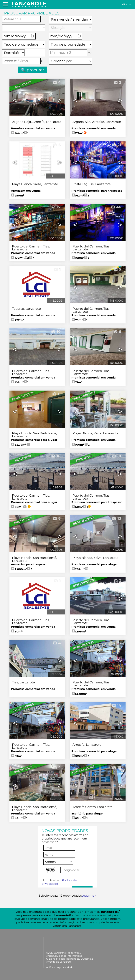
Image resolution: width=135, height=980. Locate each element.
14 (116, 705)
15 (116, 768)
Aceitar (59, 882)
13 (116, 518)
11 (56, 394)
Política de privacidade (60, 967)
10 (56, 332)
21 (116, 145)
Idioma (126, 4)
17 (56, 207)
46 (116, 207)
